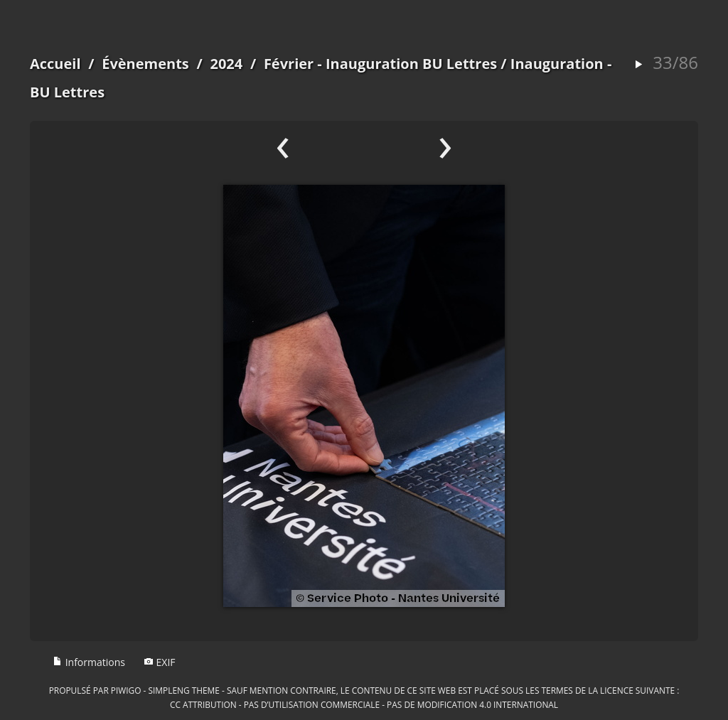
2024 (226, 64)
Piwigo (126, 690)
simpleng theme (184, 690)
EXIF (160, 662)
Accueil (55, 64)
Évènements (145, 64)
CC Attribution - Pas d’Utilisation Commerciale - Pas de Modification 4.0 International (364, 704)
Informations (89, 662)
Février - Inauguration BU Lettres (380, 64)
